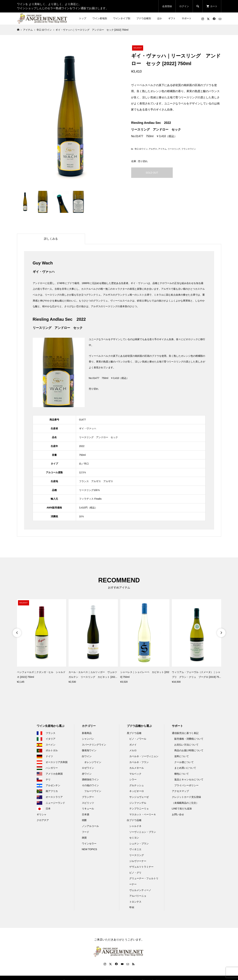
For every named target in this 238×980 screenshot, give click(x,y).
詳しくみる (51, 239)
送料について (182, 756)
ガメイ (133, 745)
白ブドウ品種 (134, 820)
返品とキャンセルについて (189, 779)
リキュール (88, 809)
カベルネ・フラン (139, 762)
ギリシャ (42, 814)
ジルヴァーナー (138, 861)
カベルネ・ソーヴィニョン (144, 756)
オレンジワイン (93, 762)
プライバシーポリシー (186, 785)
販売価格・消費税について (189, 739)
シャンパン (88, 739)
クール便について (184, 762)
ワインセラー (89, 844)
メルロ (133, 750)
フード (86, 832)
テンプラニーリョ (139, 809)
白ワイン (87, 756)
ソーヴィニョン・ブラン (143, 832)
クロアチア (43, 820)
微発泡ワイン (89, 750)
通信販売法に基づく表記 (185, 733)
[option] (42, 642)
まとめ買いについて (185, 768)
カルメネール (137, 768)
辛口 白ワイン (141, 149)
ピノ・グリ (135, 873)
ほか (160, 18)
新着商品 (87, 733)
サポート (187, 18)
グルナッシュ (137, 785)
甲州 (132, 907)
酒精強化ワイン (90, 779)
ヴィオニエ (135, 849)
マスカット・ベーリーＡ (143, 814)
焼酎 (84, 820)
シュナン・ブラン (139, 844)
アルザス (153, 149)
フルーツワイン (93, 791)
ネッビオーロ (137, 791)
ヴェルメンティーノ (140, 890)
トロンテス (135, 902)
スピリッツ (88, 803)
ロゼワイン (88, 768)
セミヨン (134, 838)
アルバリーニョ (138, 896)
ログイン (184, 6)
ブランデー (88, 797)
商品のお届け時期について (189, 750)
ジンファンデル (138, 803)
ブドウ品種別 (144, 18)
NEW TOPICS (89, 849)
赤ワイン (87, 774)
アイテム (162, 149)
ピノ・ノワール (138, 739)
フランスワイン (189, 149)
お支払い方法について (186, 745)
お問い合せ (178, 814)
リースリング (174, 149)
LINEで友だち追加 (182, 809)
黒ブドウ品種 (134, 733)
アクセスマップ (180, 791)
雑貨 (84, 838)
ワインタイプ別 (122, 18)
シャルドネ (135, 826)
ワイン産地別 (100, 18)
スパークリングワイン (94, 745)
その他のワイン (90, 785)
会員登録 (167, 6)
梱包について (182, 774)
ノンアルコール (90, 826)
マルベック (135, 774)
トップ (83, 18)
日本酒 (86, 814)
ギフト (172, 18)
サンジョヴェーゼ (139, 797)
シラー (133, 779)
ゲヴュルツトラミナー (141, 867)
